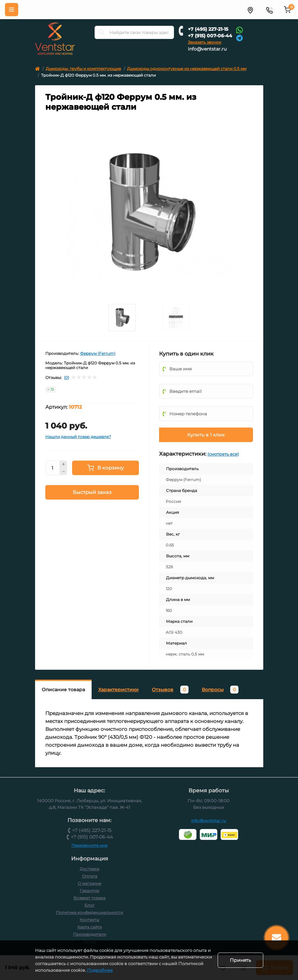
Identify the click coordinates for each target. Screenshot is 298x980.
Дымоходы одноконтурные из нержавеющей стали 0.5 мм (187, 69)
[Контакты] (269, 10)
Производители (90, 934)
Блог (89, 905)
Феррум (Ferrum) (98, 353)
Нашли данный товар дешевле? (78, 437)
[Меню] (12, 10)
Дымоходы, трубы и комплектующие (83, 69)
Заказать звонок (205, 42)
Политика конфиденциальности (89, 912)
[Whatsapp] (239, 30)
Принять (240, 960)
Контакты (89, 920)
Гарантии (89, 891)
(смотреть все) (223, 454)
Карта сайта (90, 927)
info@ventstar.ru (207, 49)
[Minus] (64, 472)
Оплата (90, 876)
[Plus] (64, 464)
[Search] (102, 32)
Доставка (89, 869)
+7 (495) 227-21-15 (208, 29)
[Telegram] (239, 38)
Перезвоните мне (89, 845)
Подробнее (142, 970)
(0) (66, 378)
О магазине (89, 883)
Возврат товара (89, 898)
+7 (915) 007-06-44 (210, 36)
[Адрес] (250, 10)
